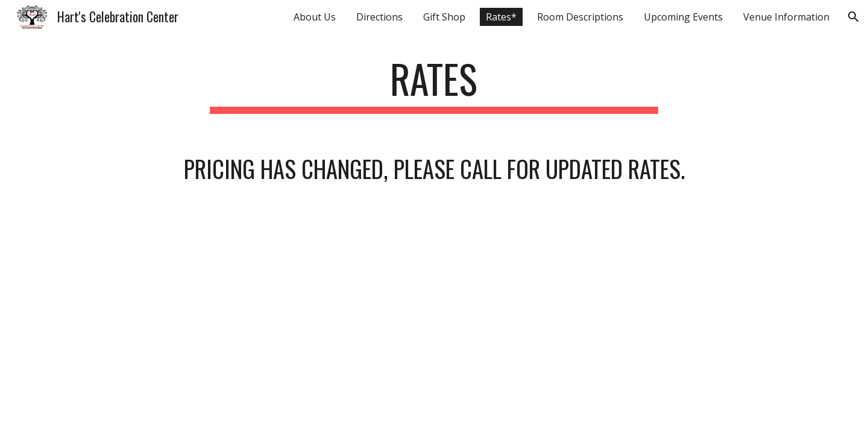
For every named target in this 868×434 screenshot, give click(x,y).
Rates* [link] (501, 17)
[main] (434, 85)
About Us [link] (315, 17)
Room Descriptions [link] (580, 17)
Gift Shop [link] (444, 17)
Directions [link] (379, 17)
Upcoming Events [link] (683, 17)
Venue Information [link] (786, 17)
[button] (854, 17)
